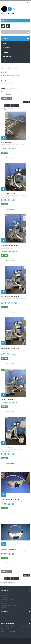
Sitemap (3, 607)
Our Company (7, 48)
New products (5, 593)
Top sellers (5, 595)
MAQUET (4, 143)
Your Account (3, 26)
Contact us (4, 597)
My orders (4, 614)
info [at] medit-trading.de (12, 634)
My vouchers (5, 620)
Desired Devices (7, 57)
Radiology (8, 68)
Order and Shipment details (9, 605)
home (10, 3)
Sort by (3, 89)
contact (22, 3)
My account (5, 611)
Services (5, 61)
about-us (15, 3)
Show (3, 92)
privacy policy (5, 601)
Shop (4, 43)
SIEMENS (4, 194)
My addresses (5, 616)
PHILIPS (3, 400)
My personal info (6, 618)
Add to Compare (11, 158)
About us (4, 603)
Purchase (5, 52)
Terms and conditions (7, 599)
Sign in (8, 26)
